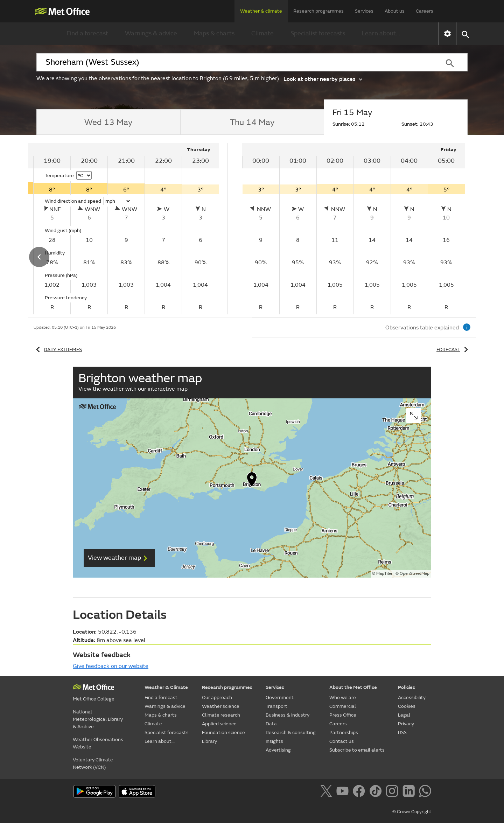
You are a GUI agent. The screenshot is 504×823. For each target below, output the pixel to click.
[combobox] (234, 62)
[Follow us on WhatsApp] (425, 792)
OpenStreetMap (415, 574)
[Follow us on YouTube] (344, 792)
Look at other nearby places (323, 79)
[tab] (108, 122)
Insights (274, 741)
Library (209, 741)
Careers (425, 11)
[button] (465, 34)
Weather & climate (261, 11)
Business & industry (288, 715)
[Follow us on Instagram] (393, 792)
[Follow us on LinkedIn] (410, 792)
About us (395, 11)
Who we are (343, 698)
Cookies (407, 706)
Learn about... (381, 33)
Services (364, 11)
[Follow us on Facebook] (360, 792)
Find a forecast (87, 33)
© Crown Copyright (412, 812)
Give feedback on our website (111, 666)
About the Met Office (353, 687)
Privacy (406, 724)
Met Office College (94, 699)
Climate (262, 33)
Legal (404, 715)
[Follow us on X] (327, 792)
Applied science (219, 724)
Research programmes (318, 11)
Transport (276, 706)
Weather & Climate (166, 687)
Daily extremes (58, 350)
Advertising (278, 750)
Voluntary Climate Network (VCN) (93, 763)
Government (280, 698)
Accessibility (412, 698)
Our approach (217, 698)
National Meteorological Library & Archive (98, 719)
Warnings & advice (151, 33)
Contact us (342, 741)
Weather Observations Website (98, 743)
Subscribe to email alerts (357, 750)
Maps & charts (214, 33)
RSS (402, 733)
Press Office (343, 715)
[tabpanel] (353, 229)
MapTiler (384, 574)
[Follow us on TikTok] (377, 792)
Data (271, 724)
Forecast (453, 350)
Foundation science (223, 733)
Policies (407, 687)
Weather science (221, 706)
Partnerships (344, 733)
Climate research (221, 715)
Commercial (343, 706)
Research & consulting (291, 733)
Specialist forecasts (318, 33)
